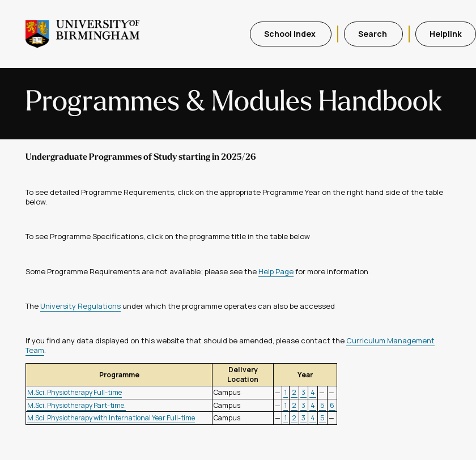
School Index (291, 34)
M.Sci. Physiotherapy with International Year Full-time (111, 418)
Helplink (446, 34)
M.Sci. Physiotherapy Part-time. (76, 405)
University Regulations (80, 306)
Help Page (276, 271)
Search (373, 34)
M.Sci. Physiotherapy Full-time (75, 392)
